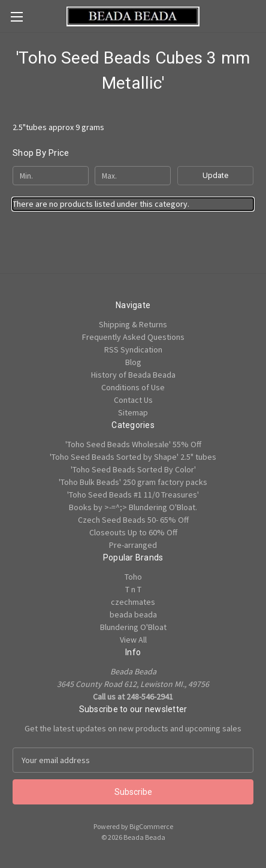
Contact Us (133, 400)
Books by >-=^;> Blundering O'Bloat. (133, 507)
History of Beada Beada (133, 375)
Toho (133, 577)
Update (215, 175)
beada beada (133, 614)
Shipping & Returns (133, 324)
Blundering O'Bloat (133, 627)
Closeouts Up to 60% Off (133, 532)
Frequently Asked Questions (133, 337)
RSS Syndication (133, 349)
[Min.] (51, 176)
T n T (133, 589)
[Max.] (133, 176)
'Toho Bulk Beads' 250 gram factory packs (133, 482)
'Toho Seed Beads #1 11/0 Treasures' (133, 495)
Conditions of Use (133, 387)
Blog (133, 362)
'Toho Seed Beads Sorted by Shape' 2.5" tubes (133, 457)
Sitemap (133, 412)
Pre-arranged (133, 545)
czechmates (133, 602)
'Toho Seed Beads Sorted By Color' (133, 469)
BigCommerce (151, 826)
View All (133, 640)
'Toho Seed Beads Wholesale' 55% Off (133, 444)
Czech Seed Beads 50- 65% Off (133, 520)
